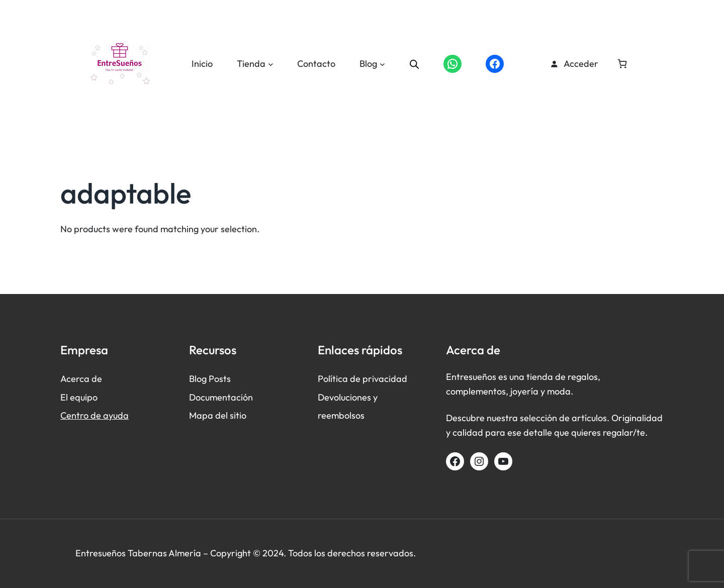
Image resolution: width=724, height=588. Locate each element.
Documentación (221, 397)
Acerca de (81, 379)
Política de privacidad (363, 379)
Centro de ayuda (95, 415)
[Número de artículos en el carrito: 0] (622, 64)
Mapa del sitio (218, 415)
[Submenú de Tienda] (271, 64)
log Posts (213, 379)
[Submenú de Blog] (382, 64)
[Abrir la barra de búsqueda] (414, 64)
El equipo (79, 397)
